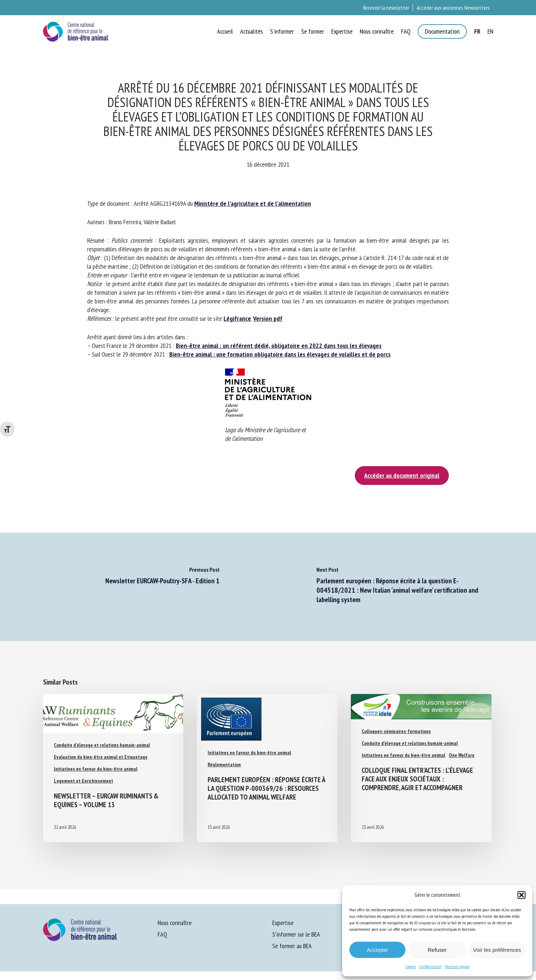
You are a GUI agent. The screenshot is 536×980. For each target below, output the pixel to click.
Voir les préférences (497, 950)
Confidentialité (430, 966)
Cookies (410, 966)
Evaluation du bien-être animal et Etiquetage (101, 757)
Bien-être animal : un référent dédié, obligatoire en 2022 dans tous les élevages (279, 346)
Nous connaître (175, 923)
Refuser (437, 950)
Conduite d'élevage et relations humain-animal (102, 745)
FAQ (162, 934)
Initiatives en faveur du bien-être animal (96, 769)
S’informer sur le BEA (296, 934)
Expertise (283, 923)
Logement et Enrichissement (84, 781)
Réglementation (224, 764)
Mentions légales (457, 966)
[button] (522, 895)
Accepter (377, 950)
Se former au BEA (292, 946)
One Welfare (462, 755)
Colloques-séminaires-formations (396, 731)
